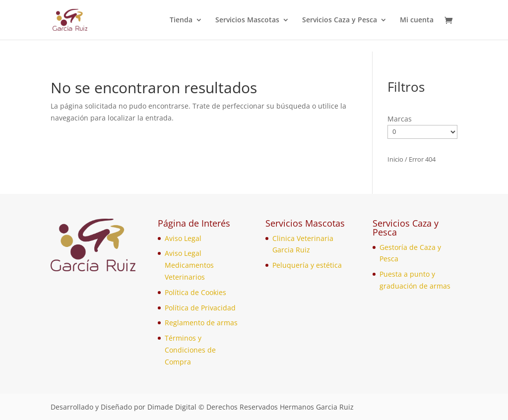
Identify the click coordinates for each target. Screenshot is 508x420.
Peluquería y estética (307, 265)
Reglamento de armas (201, 323)
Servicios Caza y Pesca (340, 20)
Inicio (395, 159)
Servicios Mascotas (247, 20)
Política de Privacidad (200, 308)
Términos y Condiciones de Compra (190, 350)
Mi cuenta (417, 20)
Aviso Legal (183, 238)
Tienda (181, 20)
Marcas (400, 119)
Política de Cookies (195, 292)
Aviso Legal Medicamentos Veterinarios (189, 265)
